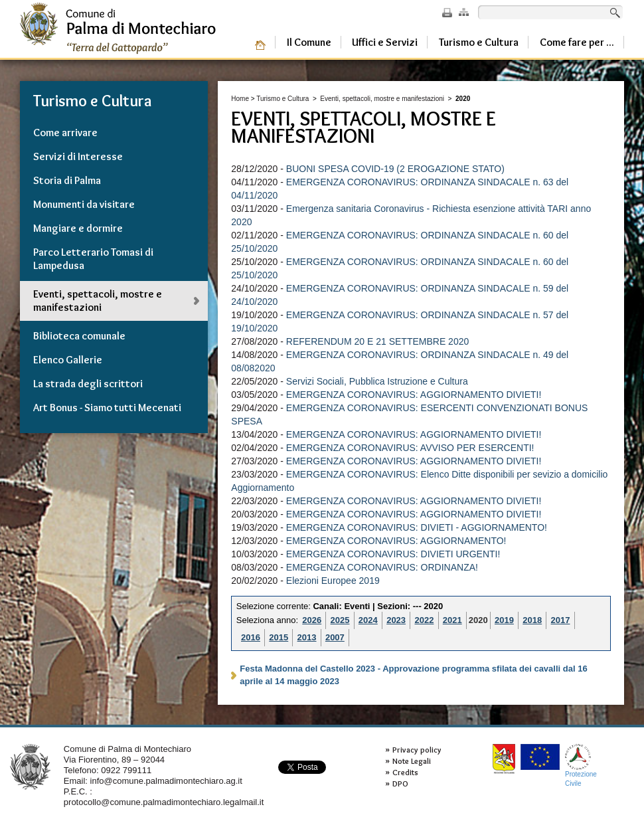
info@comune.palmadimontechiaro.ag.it (166, 781)
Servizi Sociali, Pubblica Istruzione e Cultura (377, 381)
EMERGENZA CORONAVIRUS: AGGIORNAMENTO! (396, 541)
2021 (452, 620)
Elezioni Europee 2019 (333, 581)
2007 (335, 637)
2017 (561, 620)
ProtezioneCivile (581, 766)
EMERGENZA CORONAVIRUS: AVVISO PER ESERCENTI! (410, 448)
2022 (424, 620)
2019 (504, 620)
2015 (279, 637)
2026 (312, 620)
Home (240, 99)
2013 (307, 637)
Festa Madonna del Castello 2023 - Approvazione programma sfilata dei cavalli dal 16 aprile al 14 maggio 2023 (413, 675)
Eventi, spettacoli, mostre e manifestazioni (382, 99)
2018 (532, 620)
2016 (251, 637)
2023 (396, 620)
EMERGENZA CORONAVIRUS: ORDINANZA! (382, 567)
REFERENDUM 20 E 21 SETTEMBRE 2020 (377, 341)
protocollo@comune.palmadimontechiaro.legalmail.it (164, 802)
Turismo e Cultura (282, 99)
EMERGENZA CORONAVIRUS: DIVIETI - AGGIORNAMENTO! (417, 527)
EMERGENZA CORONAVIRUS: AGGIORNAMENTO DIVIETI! (414, 395)
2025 (340, 620)
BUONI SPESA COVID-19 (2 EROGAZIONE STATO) (395, 169)
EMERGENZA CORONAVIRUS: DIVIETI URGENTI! (393, 554)
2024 (368, 620)
